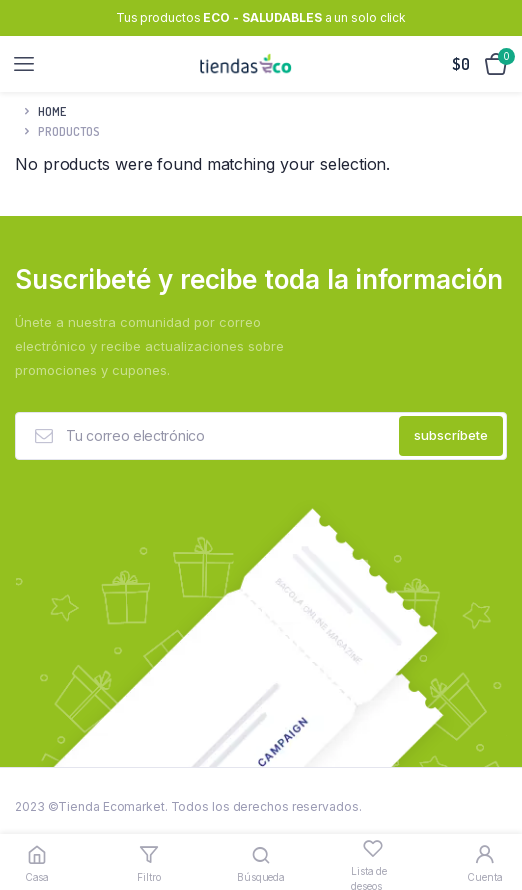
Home (52, 111)
